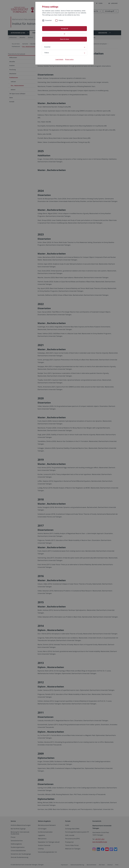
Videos (61, 20)
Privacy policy (69, 59)
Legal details (59, 59)
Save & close (65, 39)
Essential (48, 20)
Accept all (64, 29)
